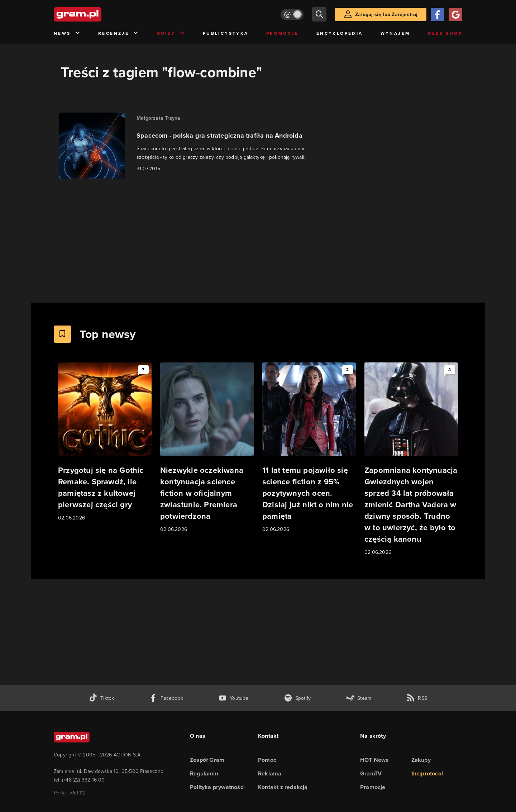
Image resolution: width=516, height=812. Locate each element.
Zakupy (421, 760)
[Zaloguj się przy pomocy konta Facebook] (438, 15)
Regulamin (204, 773)
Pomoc (267, 760)
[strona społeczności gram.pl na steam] (359, 698)
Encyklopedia (340, 33)
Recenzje (119, 34)
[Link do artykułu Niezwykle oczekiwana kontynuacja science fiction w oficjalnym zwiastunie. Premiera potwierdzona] (207, 448)
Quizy (171, 34)
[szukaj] (319, 14)
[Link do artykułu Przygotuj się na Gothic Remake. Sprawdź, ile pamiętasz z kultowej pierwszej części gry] (105, 442)
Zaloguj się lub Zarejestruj (386, 15)
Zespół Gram (207, 760)
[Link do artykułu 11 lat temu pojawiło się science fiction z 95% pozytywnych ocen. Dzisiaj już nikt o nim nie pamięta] (309, 448)
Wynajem (395, 33)
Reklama (270, 773)
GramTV (371, 773)
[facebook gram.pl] (166, 698)
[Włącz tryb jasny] (292, 15)
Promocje (283, 33)
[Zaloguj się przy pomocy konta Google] (455, 15)
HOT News (374, 760)
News (67, 34)
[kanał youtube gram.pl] (233, 698)
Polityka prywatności (217, 787)
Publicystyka (226, 33)
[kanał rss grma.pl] (417, 698)
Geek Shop (445, 33)
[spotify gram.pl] (297, 698)
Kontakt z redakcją (283, 787)
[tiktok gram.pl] (101, 698)
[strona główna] (95, 14)
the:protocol (427, 773)
